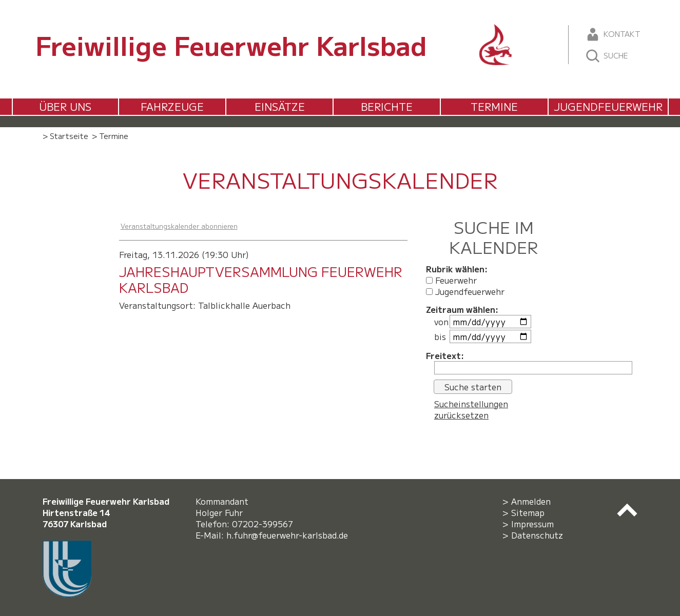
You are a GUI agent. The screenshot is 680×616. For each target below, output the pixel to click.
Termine (494, 106)
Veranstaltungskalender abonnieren (179, 226)
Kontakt (613, 34)
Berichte (387, 106)
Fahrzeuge (172, 106)
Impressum (532, 524)
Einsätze (280, 106)
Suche (606, 56)
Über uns (65, 106)
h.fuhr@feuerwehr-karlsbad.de (290, 535)
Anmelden (531, 501)
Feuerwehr (451, 280)
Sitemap (528, 512)
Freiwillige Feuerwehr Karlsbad (231, 45)
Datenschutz (537, 535)
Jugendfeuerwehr (608, 106)
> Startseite (65, 136)
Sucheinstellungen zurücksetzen (471, 409)
